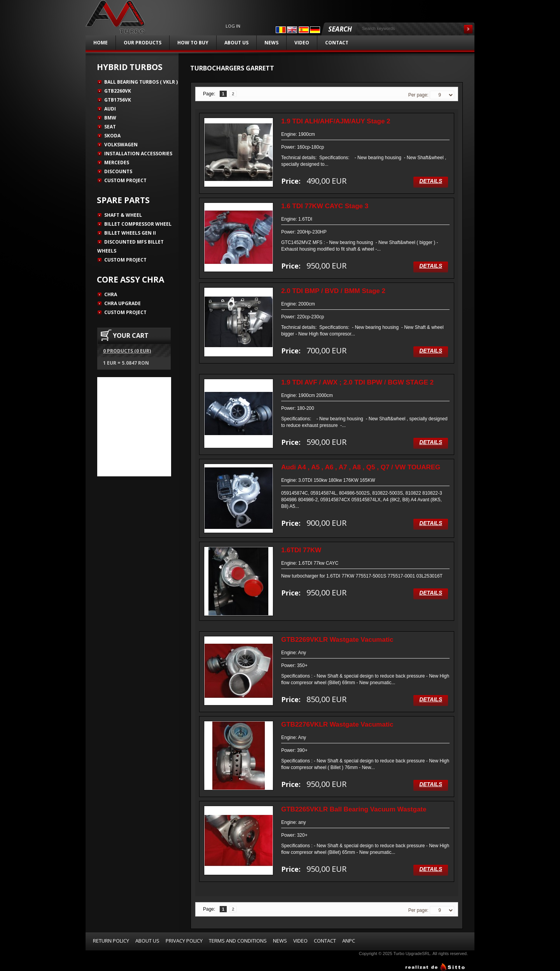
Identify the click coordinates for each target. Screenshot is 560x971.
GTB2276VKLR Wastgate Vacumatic (337, 724)
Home (101, 43)
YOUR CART (131, 335)
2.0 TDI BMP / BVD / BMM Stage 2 (333, 291)
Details (431, 181)
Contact (337, 43)
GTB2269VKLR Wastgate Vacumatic (337, 640)
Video (302, 43)
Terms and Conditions (238, 941)
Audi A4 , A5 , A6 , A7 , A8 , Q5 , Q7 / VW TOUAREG (361, 467)
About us (236, 43)
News (271, 43)
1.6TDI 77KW (301, 550)
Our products (143, 43)
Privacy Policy (184, 941)
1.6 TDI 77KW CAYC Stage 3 (325, 206)
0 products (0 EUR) (127, 351)
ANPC (349, 941)
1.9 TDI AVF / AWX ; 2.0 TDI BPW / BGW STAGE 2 (357, 382)
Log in (233, 26)
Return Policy (111, 941)
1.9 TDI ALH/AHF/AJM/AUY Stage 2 (336, 121)
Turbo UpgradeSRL (412, 953)
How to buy (193, 43)
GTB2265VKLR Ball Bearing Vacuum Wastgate (354, 809)
